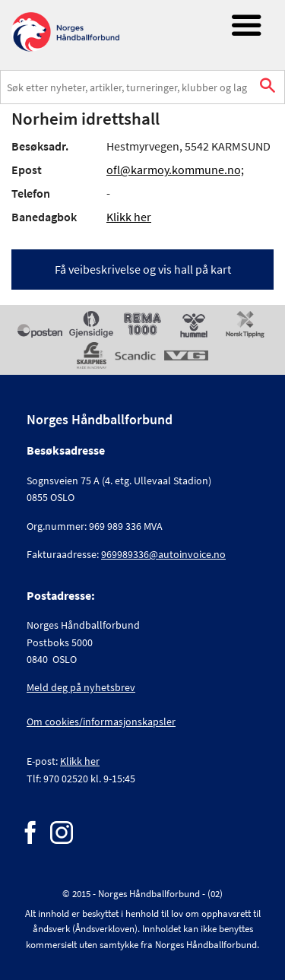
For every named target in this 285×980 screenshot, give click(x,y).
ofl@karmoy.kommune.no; (175, 170)
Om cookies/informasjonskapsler (101, 722)
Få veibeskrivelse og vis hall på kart (143, 269)
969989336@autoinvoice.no (163, 554)
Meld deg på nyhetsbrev (81, 687)
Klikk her (129, 217)
